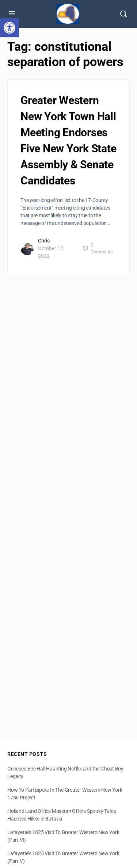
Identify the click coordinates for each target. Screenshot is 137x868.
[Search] (123, 14)
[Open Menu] (12, 13)
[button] (9, 28)
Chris (44, 241)
